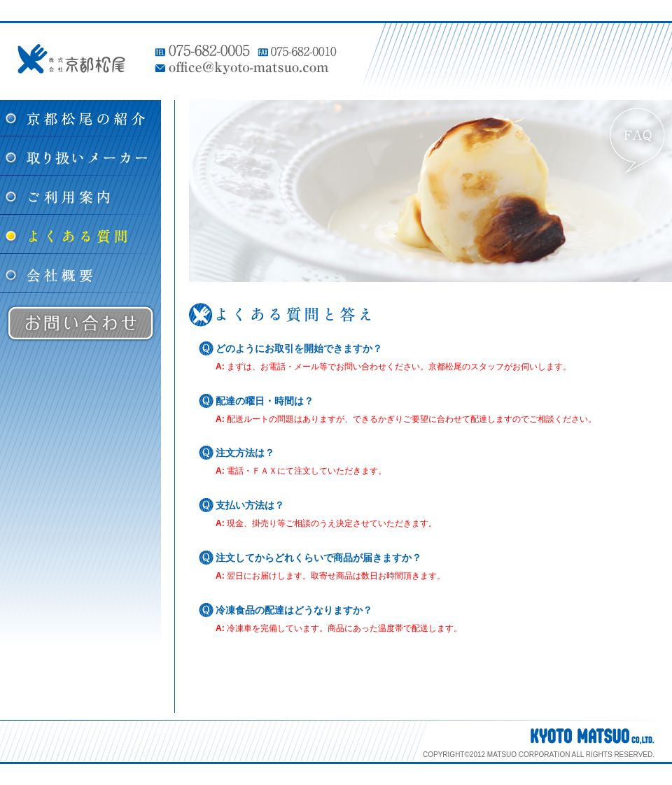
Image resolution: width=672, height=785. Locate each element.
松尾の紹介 (80, 118)
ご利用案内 (80, 195)
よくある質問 (80, 234)
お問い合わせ (80, 323)
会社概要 (80, 274)
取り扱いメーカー (80, 156)
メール (307, 367)
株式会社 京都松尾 (71, 59)
